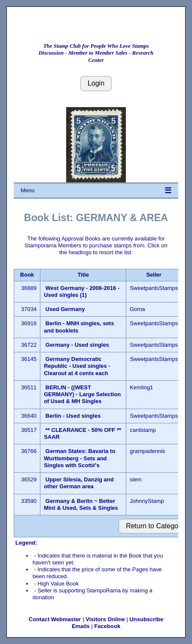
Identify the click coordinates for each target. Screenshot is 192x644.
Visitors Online (105, 619)
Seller (154, 275)
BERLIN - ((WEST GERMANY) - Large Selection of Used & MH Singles (82, 394)
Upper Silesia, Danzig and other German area (79, 483)
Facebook (107, 626)
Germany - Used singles (77, 345)
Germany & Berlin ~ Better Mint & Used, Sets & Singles (81, 504)
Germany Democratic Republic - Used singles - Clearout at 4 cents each (77, 366)
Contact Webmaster (55, 619)
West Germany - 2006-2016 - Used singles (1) (82, 291)
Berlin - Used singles (73, 416)
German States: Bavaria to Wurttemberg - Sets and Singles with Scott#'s (79, 458)
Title (83, 275)
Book (27, 275)
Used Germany (65, 309)
